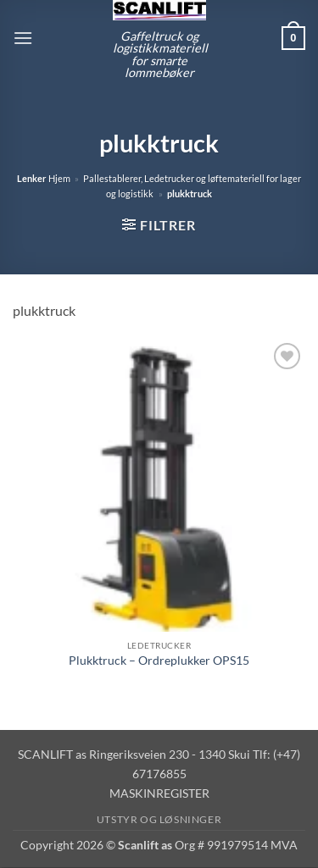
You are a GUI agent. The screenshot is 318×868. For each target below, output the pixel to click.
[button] (23, 38)
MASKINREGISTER (159, 793)
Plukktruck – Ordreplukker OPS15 (159, 661)
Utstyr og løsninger (159, 819)
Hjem (59, 178)
